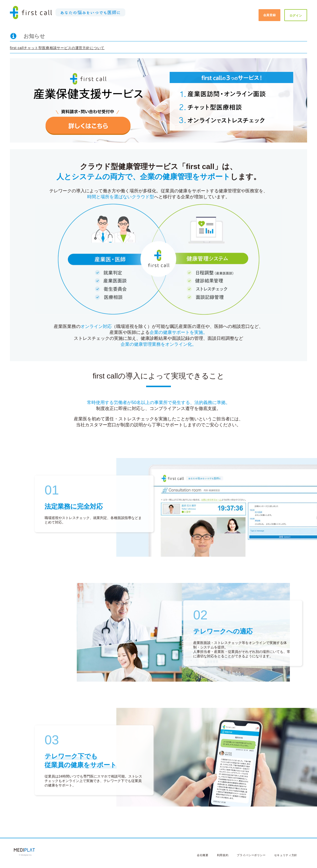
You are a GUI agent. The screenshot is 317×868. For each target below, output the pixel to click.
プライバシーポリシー (251, 855)
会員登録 (270, 15)
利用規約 (223, 855)
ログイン (296, 16)
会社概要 (203, 855)
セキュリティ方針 (286, 855)
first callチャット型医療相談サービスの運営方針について (57, 48)
